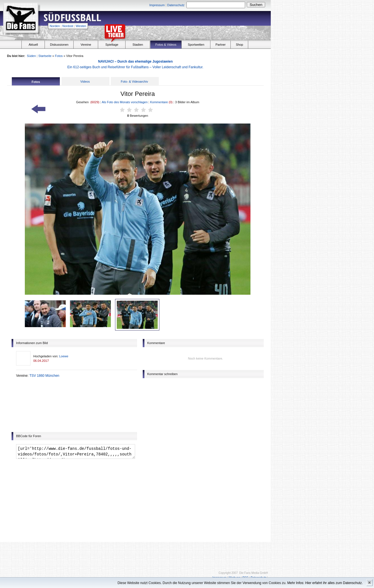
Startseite (45, 56)
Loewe (64, 356)
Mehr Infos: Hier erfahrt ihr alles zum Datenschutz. (325, 583)
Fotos (59, 56)
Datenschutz (176, 5)
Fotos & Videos (166, 45)
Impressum (157, 5)
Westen (81, 26)
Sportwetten (196, 45)
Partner (221, 45)
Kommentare (159, 102)
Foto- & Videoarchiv (134, 82)
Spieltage (112, 45)
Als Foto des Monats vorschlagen (125, 102)
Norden (55, 26)
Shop (239, 45)
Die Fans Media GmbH (254, 573)
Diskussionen (59, 45)
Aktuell (33, 45)
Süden (31, 56)
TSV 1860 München (44, 376)
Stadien (138, 45)
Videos (85, 82)
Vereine (86, 45)
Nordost (68, 26)
